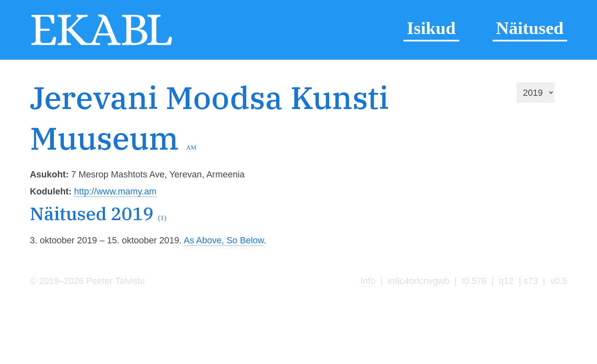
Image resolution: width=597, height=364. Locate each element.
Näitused (530, 28)
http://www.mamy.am (115, 191)
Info (368, 281)
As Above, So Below (224, 240)
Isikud (431, 28)
